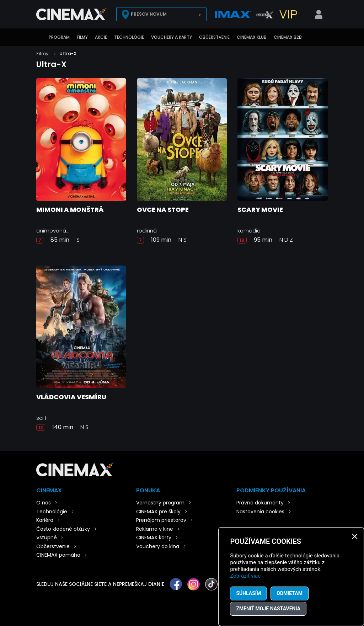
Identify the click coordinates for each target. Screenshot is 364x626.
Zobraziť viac (245, 576)
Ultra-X (68, 53)
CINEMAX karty (154, 537)
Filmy (82, 37)
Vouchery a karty (172, 37)
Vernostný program (160, 503)
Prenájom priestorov (161, 520)
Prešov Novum (149, 14)
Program (59, 37)
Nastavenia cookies (260, 512)
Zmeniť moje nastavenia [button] (268, 609)
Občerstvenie (214, 37)
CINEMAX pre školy (158, 512)
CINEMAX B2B (288, 37)
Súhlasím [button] (248, 593)
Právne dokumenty (260, 503)
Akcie (101, 37)
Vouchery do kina (158, 546)
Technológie (129, 37)
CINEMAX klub (252, 37)
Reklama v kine (155, 529)
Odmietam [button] (290, 593)
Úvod (40, 37)
